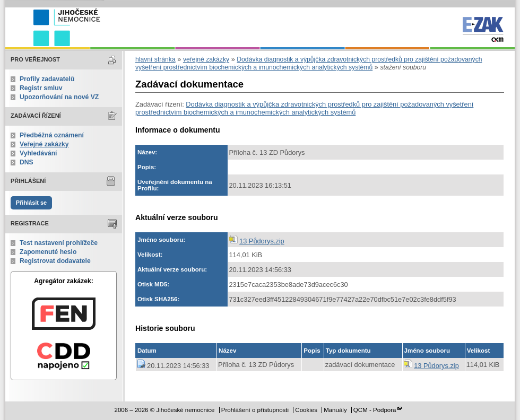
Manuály (335, 410)
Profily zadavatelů (47, 79)
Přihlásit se (31, 203)
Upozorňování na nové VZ (59, 97)
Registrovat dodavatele (55, 261)
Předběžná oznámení (52, 135)
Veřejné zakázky (44, 144)
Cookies (306, 410)
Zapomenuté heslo (48, 252)
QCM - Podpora (375, 410)
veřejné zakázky (206, 59)
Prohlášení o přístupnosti (255, 410)
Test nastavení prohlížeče (59, 243)
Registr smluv (41, 88)
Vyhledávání (38, 153)
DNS (27, 162)
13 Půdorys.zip (262, 241)
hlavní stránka (155, 59)
